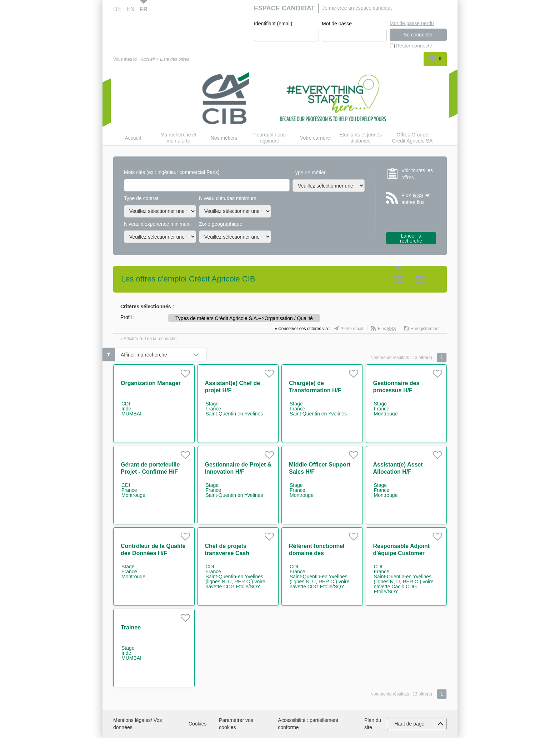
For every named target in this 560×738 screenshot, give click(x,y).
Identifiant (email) (273, 24)
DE (117, 9)
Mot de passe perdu (412, 23)
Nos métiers (224, 138)
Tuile (399, 279)
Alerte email (352, 329)
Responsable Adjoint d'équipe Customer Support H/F (402, 553)
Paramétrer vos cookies (236, 724)
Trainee (131, 627)
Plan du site (373, 724)
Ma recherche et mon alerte (178, 138)
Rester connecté (414, 46)
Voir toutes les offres (417, 174)
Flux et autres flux (416, 199)
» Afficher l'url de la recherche (149, 339)
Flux (387, 329)
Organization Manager (151, 383)
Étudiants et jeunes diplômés (361, 138)
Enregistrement (425, 329)
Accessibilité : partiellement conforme (308, 724)
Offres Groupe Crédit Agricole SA (412, 138)
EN (130, 9)
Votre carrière (315, 138)
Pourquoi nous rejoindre (269, 138)
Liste (420, 279)
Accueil (148, 59)
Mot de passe (337, 24)
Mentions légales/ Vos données (137, 724)
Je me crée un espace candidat (357, 8)
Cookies (198, 724)
